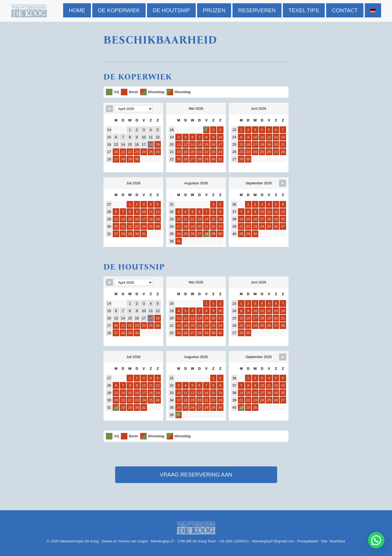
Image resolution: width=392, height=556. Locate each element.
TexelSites (337, 541)
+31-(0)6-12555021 (234, 541)
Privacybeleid (307, 541)
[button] (376, 540)
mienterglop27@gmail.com (273, 541)
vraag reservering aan (196, 475)
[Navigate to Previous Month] (109, 109)
